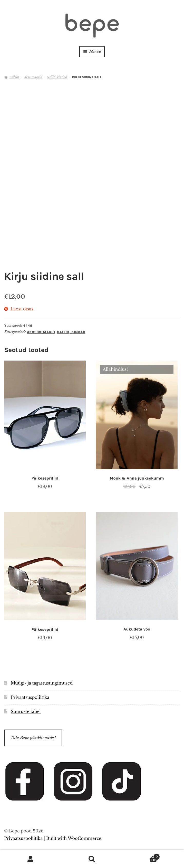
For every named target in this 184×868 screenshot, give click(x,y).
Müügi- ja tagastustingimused (42, 683)
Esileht (14, 77)
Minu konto (31, 859)
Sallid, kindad (57, 77)
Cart (141, 856)
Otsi (92, 859)
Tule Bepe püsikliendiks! (33, 738)
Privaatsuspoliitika (30, 697)
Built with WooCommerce (74, 838)
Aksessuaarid (33, 77)
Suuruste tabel (26, 711)
